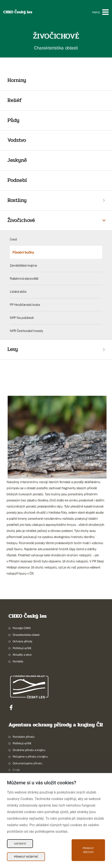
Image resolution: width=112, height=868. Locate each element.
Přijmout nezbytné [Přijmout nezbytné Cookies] (26, 857)
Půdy (13, 120)
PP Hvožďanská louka (25, 305)
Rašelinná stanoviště (24, 278)
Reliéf (15, 100)
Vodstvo (17, 140)
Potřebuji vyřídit (22, 648)
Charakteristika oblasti (26, 635)
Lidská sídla (18, 291)
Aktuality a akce (22, 655)
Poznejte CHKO (22, 628)
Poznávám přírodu (24, 737)
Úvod (13, 239)
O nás (16, 770)
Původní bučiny (23, 252)
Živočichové (21, 220)
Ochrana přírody (22, 641)
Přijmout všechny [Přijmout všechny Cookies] (88, 850)
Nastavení (20, 844)
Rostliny (17, 200)
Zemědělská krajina (23, 265)
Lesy (13, 349)
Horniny (17, 80)
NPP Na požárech (22, 318)
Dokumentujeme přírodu (28, 763)
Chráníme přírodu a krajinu (29, 750)
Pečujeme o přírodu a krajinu (30, 756)
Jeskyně (17, 160)
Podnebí (17, 180)
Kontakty (18, 661)
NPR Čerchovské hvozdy (27, 331)
